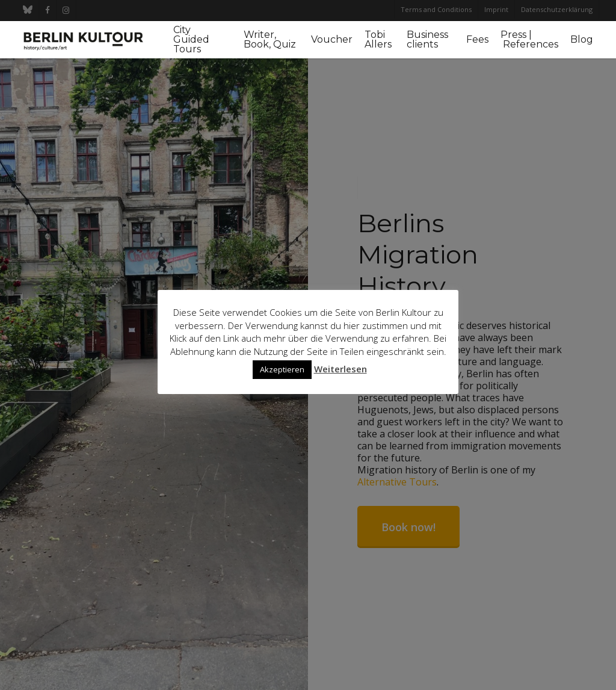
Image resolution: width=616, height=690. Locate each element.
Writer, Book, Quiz (270, 40)
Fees (477, 40)
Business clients (427, 40)
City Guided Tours (191, 40)
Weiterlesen (340, 369)
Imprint (496, 9)
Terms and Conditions (436, 9)
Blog (582, 40)
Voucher (332, 40)
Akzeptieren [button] (282, 369)
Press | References (529, 40)
